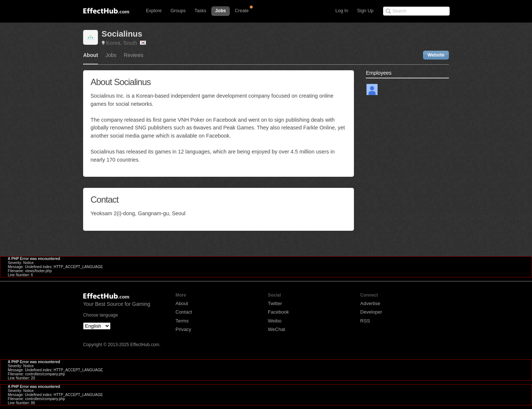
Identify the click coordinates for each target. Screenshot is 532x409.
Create (242, 11)
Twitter (275, 303)
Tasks (200, 11)
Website (436, 55)
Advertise (370, 303)
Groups (178, 11)
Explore (154, 11)
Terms (182, 321)
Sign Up (365, 11)
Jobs (220, 11)
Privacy (183, 329)
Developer (371, 312)
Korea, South (126, 43)
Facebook (278, 312)
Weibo (275, 321)
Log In (342, 11)
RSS (365, 321)
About (91, 55)
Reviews (134, 55)
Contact (184, 312)
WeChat (277, 329)
